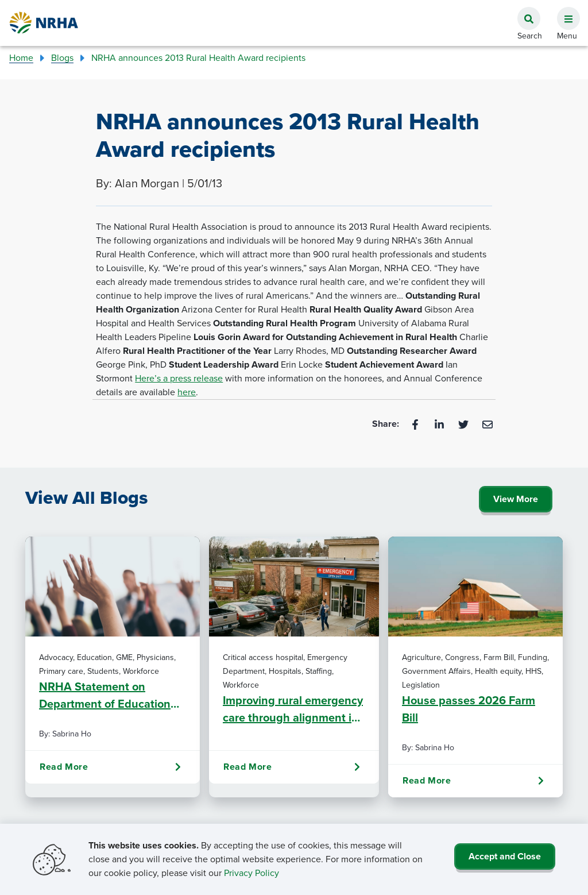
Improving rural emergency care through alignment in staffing (293, 709)
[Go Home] (44, 23)
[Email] (488, 424)
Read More (110, 767)
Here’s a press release (179, 378)
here (187, 392)
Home (21, 58)
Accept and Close (505, 856)
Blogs (62, 58)
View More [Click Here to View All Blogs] (516, 499)
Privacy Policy (252, 873)
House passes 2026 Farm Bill (469, 709)
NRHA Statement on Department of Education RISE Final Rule (105, 695)
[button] (564, 12)
